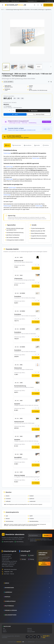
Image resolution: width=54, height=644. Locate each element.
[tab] (27, 137)
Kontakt (5, 630)
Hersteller (38, 145)
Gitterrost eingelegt (20, 475)
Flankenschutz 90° (19, 422)
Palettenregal (7, 153)
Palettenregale (12, 188)
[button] (6, 67)
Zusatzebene (18, 296)
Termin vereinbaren (45, 564)
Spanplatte (17, 404)
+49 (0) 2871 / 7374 (50, 1)
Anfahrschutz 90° (19, 261)
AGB (4, 628)
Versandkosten (28, 145)
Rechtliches (47, 145)
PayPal (16, 114)
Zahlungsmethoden (31, 632)
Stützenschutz (18, 368)
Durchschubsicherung (20, 386)
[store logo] (15, 5)
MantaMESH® (18, 457)
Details (8, 145)
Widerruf (5, 632)
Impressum (29, 628)
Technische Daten (18, 145)
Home (2, 10)
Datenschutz (38, 540)
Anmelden (47, 535)
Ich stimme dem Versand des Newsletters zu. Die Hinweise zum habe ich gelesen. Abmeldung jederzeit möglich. (41, 540)
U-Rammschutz (18, 279)
